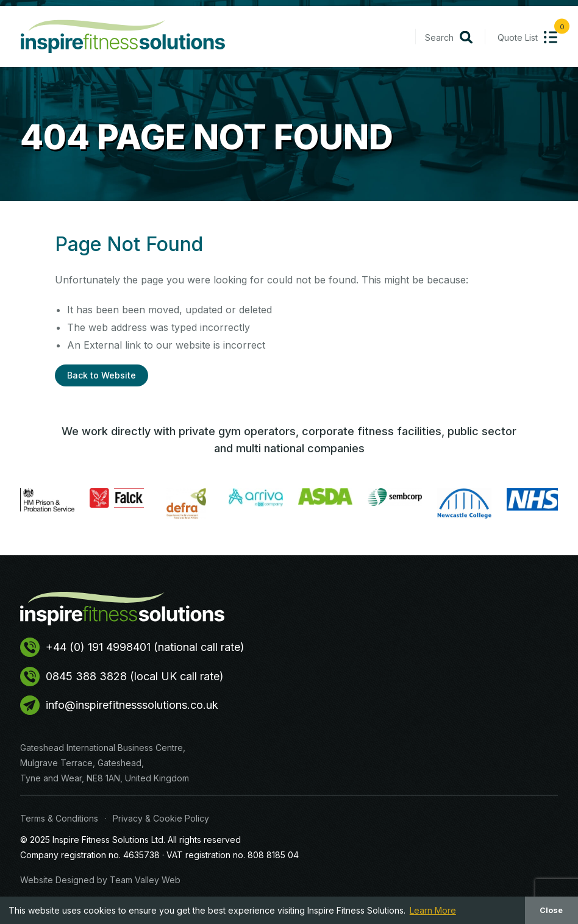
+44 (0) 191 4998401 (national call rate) (132, 647)
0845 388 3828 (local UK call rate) (122, 677)
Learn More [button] (433, 910)
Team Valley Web (145, 880)
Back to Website (102, 375)
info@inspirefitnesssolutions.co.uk (119, 705)
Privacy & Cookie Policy (161, 818)
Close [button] (551, 910)
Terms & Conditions (59, 818)
